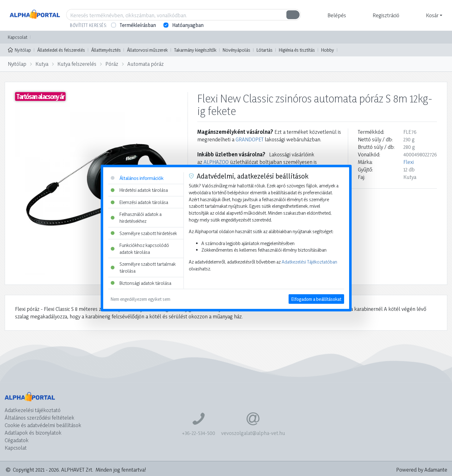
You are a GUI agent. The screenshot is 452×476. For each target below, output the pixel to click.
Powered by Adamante (422, 470)
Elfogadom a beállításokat (316, 299)
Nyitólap (19, 50)
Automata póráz (146, 64)
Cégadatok (17, 440)
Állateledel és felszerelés (61, 50)
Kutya (42, 64)
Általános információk (137, 178)
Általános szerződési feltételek (40, 418)
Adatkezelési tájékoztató (33, 410)
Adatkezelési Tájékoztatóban (309, 262)
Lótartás (265, 50)
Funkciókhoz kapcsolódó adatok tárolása (140, 249)
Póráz (112, 64)
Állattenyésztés (106, 50)
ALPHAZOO (216, 162)
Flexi (409, 162)
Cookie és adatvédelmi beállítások (43, 425)
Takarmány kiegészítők (195, 50)
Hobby (328, 50)
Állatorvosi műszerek (147, 50)
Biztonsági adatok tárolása (141, 283)
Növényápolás (237, 50)
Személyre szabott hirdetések (144, 233)
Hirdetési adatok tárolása (139, 190)
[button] (336, 15)
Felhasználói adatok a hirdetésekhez (136, 218)
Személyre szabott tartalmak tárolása (143, 267)
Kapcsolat (18, 37)
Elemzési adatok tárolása (139, 202)
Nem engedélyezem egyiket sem (141, 299)
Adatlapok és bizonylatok (33, 433)
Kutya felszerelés (77, 64)
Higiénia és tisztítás (297, 50)
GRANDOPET (250, 139)
